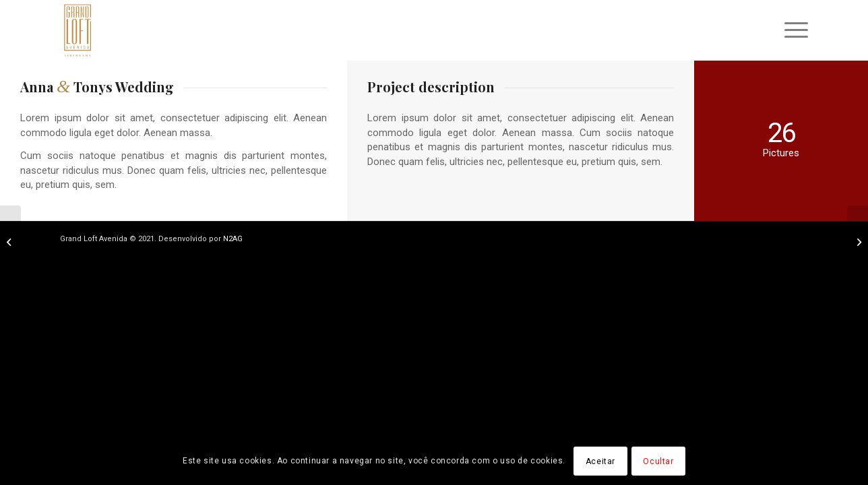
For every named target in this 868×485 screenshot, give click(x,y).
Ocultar (658, 461)
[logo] (78, 30)
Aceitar (600, 461)
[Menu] (792, 30)
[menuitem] (792, 30)
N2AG (233, 239)
